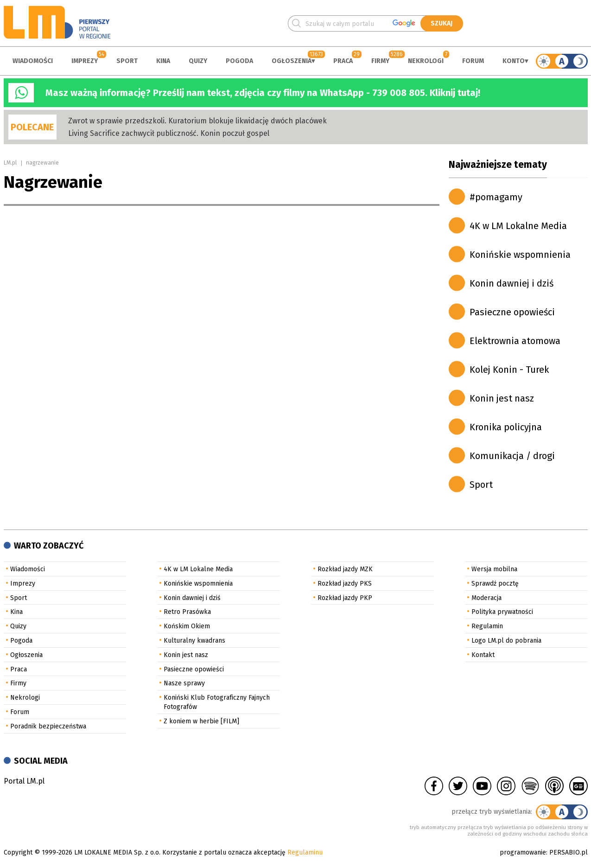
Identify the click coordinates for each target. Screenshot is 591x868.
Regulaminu (305, 852)
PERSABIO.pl (569, 852)
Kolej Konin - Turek (509, 370)
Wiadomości (33, 61)
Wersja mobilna (494, 569)
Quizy (198, 61)
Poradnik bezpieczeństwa (48, 726)
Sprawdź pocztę (495, 584)
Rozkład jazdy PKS (345, 584)
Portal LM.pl (24, 781)
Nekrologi (426, 61)
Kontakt (483, 655)
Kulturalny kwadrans (194, 641)
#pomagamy (496, 197)
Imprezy (85, 61)
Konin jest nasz (502, 398)
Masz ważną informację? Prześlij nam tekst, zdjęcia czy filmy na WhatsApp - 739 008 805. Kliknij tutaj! (263, 93)
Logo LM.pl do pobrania (506, 641)
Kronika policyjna (506, 427)
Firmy (380, 61)
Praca (343, 61)
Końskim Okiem (187, 626)
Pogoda (239, 61)
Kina (163, 61)
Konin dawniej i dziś (512, 283)
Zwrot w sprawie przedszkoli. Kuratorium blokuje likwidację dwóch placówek (197, 121)
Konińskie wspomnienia (520, 255)
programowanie (523, 852)
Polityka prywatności (502, 612)
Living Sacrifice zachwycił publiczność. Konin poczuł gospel (169, 133)
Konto (514, 61)
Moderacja (486, 598)
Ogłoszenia (292, 61)
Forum (473, 61)
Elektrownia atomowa (515, 341)
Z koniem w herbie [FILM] (201, 721)
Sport (127, 61)
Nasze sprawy (184, 683)
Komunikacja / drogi (512, 456)
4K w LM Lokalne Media (518, 226)
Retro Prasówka (187, 612)
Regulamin (487, 626)
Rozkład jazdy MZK (345, 569)
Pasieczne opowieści (512, 312)
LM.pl (10, 163)
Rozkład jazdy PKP (345, 598)
